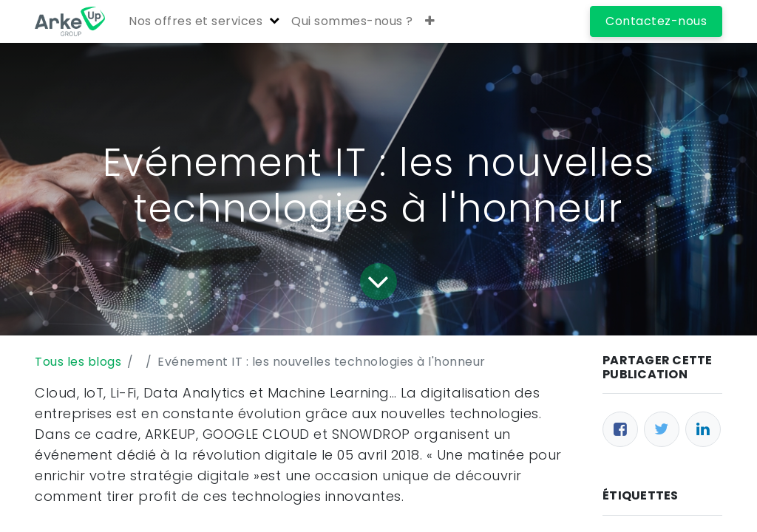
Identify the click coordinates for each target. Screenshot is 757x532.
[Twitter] (662, 429)
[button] (430, 21)
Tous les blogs (78, 362)
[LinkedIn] (703, 429)
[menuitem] (352, 21)
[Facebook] (620, 429)
